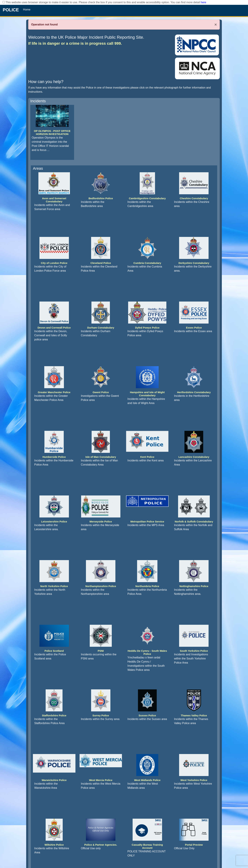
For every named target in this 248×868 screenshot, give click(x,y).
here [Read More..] (203, 2)
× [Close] (216, 25)
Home (27, 10)
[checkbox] (4, 2)
